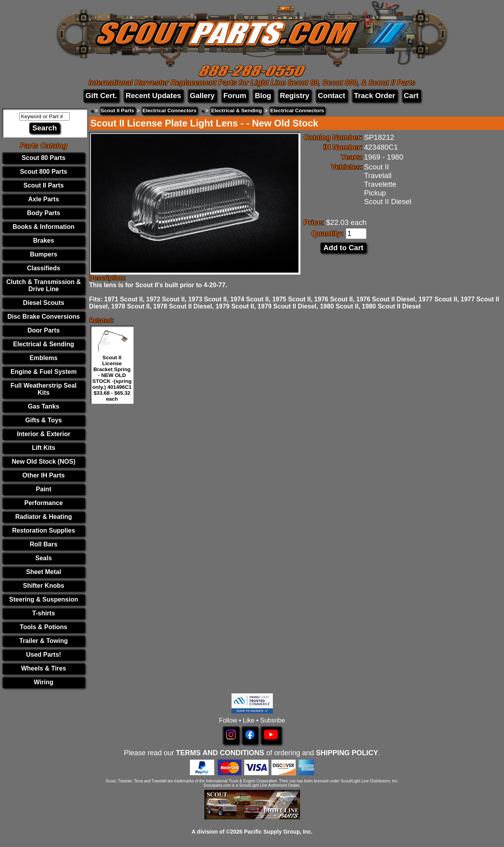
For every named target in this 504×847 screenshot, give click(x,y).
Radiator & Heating (44, 517)
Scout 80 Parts (44, 158)
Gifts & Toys (44, 420)
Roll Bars (44, 544)
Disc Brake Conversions (44, 317)
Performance (44, 503)
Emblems (44, 358)
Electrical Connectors (170, 111)
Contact (331, 96)
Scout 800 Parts (44, 172)
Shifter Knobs (44, 586)
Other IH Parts (44, 475)
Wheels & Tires (43, 668)
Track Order (375, 96)
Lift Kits (44, 448)
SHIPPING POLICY (347, 753)
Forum (235, 96)
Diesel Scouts (44, 303)
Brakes (44, 241)
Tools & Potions (44, 627)
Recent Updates (153, 96)
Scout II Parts (44, 185)
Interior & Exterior (44, 434)
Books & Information (44, 227)
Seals (44, 558)
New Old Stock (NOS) (44, 462)
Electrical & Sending (44, 344)
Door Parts (44, 330)
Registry (295, 96)
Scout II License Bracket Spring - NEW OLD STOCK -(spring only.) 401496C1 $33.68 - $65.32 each (112, 378)
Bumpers (44, 254)
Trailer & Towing (44, 641)
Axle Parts (44, 199)
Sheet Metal (44, 572)
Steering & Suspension (44, 599)
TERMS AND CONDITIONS (220, 753)
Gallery (202, 96)
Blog (263, 96)
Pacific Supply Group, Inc (278, 832)
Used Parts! (44, 655)
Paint (44, 489)
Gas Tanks (44, 406)
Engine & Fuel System (44, 372)
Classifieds (43, 268)
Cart (411, 96)
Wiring (44, 682)
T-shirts (44, 613)
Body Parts (43, 213)
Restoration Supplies (44, 530)
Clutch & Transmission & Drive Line (44, 285)
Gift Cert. (101, 96)
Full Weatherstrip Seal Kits (44, 389)
